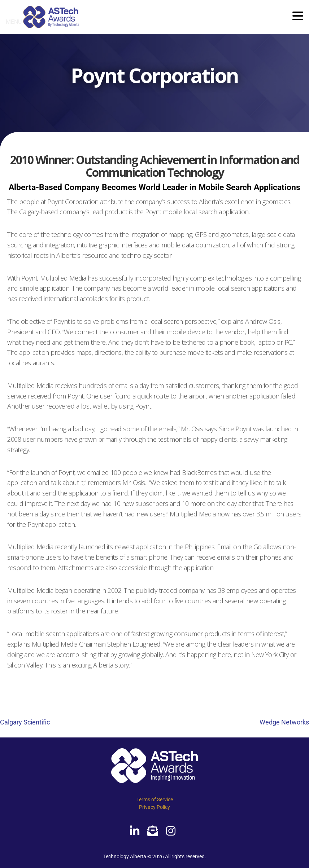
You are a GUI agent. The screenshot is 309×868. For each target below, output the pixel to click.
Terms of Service (155, 799)
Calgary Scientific (25, 722)
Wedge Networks (284, 722)
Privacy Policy (154, 807)
